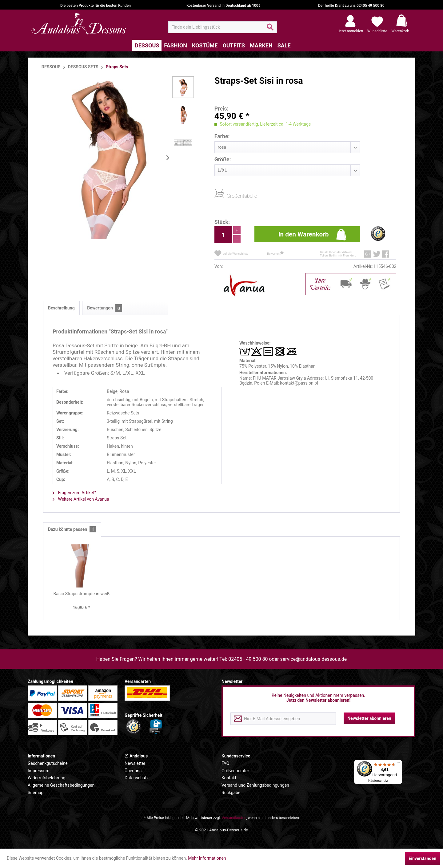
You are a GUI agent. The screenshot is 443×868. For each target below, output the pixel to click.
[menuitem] (223, 27)
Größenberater (235, 771)
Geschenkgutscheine (48, 763)
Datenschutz (137, 778)
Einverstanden (422, 858)
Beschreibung (61, 308)
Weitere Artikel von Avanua (81, 499)
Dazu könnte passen (72, 529)
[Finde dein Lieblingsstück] (223, 27)
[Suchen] (270, 30)
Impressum (38, 771)
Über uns (133, 771)
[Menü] (398, 764)
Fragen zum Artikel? (74, 493)
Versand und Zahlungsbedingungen (255, 785)
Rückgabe (231, 793)
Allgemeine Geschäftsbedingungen (61, 785)
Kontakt (229, 778)
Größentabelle (229, 196)
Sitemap (36, 793)
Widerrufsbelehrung (46, 778)
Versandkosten (234, 818)
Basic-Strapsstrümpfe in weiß (82, 594)
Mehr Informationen (207, 858)
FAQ (225, 763)
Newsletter (135, 763)
